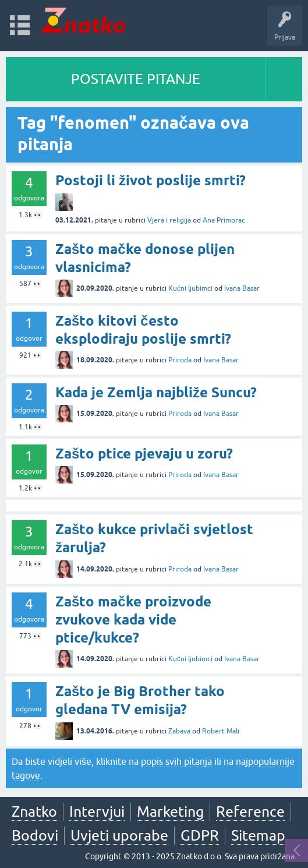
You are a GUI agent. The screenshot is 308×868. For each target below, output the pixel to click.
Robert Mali (221, 731)
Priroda (180, 360)
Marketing (170, 811)
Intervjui (97, 811)
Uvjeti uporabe (119, 835)
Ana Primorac (224, 220)
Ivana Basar (242, 288)
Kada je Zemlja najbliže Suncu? (156, 392)
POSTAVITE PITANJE (136, 79)
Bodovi (35, 835)
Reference (250, 811)
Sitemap (258, 835)
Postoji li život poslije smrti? (151, 180)
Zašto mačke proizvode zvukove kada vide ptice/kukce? (133, 620)
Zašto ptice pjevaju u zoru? (144, 454)
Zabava (179, 731)
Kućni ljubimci (190, 288)
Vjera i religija (169, 220)
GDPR (200, 835)
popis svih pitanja (176, 761)
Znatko (34, 811)
